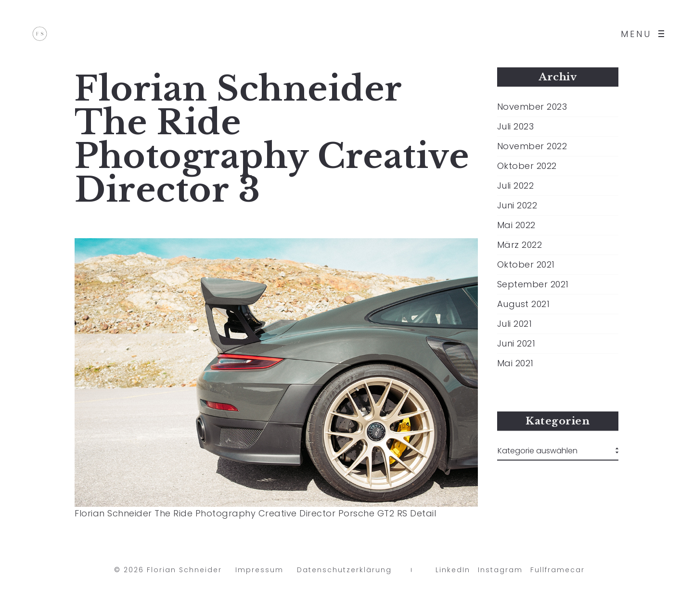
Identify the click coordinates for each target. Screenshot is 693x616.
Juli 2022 (516, 186)
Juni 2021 (516, 344)
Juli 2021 (515, 324)
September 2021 (533, 284)
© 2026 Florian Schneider (168, 572)
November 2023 (532, 107)
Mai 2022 (516, 225)
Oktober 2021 (526, 265)
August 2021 (524, 304)
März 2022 (520, 245)
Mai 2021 (515, 363)
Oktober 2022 (527, 166)
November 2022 (532, 146)
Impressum (259, 572)
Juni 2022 (517, 205)
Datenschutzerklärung (344, 572)
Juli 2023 (516, 127)
